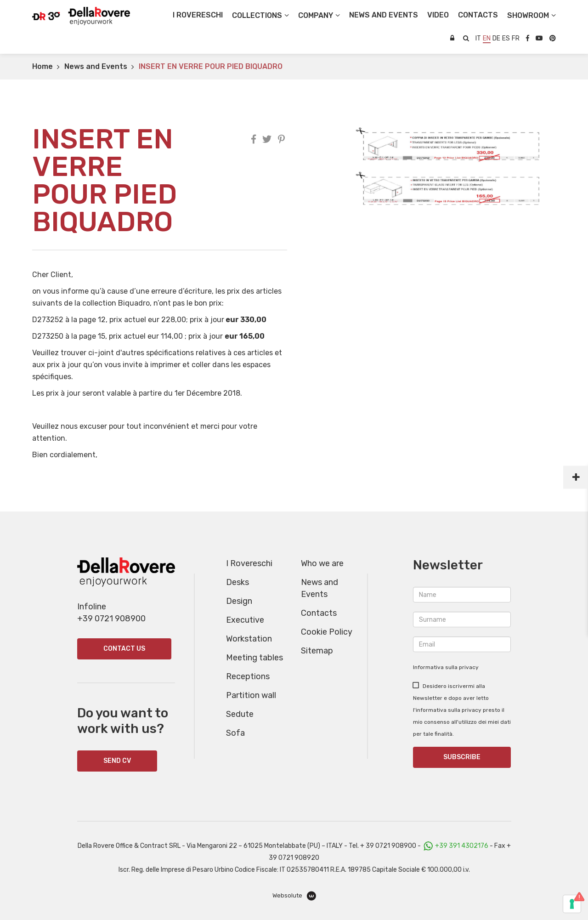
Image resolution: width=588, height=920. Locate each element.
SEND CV (117, 761)
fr (516, 38)
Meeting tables (254, 658)
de (496, 38)
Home (42, 66)
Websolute (294, 896)
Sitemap (317, 651)
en (487, 38)
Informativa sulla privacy (446, 667)
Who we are (322, 563)
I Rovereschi (198, 15)
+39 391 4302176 (462, 846)
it (478, 38)
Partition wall (251, 695)
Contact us (124, 649)
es (506, 38)
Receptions (248, 676)
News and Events (96, 66)
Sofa (235, 733)
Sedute (240, 714)
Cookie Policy (327, 632)
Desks (237, 582)
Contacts (319, 613)
